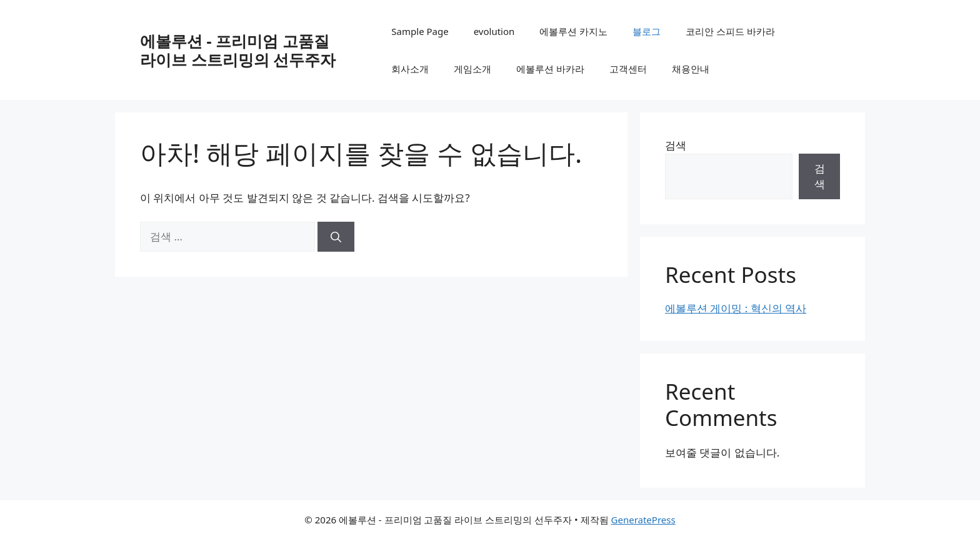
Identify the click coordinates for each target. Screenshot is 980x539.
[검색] (336, 237)
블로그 (647, 31)
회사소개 (410, 69)
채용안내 (691, 69)
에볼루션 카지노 (573, 31)
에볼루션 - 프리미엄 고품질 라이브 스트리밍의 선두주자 (238, 50)
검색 (676, 145)
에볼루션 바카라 (550, 69)
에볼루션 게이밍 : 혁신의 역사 (736, 308)
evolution (494, 31)
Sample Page (420, 31)
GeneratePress (643, 520)
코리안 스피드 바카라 (730, 31)
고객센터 (628, 69)
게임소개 (472, 69)
